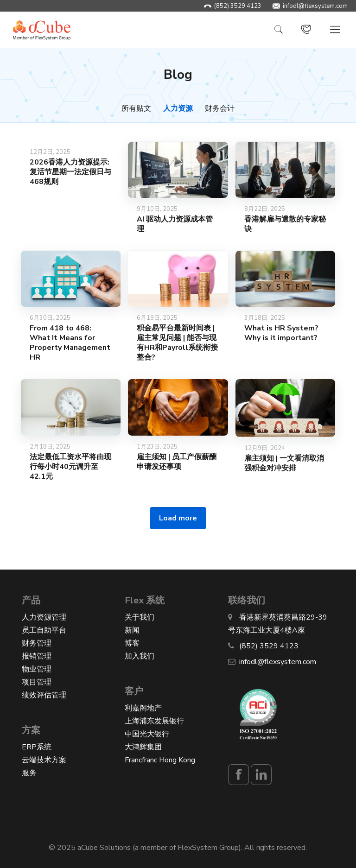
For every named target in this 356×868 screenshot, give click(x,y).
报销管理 (37, 656)
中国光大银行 (147, 734)
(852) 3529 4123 (238, 6)
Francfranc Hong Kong (160, 760)
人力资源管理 (44, 617)
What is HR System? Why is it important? (281, 333)
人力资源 (178, 108)
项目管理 (37, 682)
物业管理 (37, 669)
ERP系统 (37, 747)
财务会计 (220, 108)
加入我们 (140, 656)
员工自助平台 (44, 630)
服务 (29, 773)
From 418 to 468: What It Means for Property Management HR (70, 343)
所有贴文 (136, 108)
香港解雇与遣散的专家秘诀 (285, 224)
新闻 (132, 630)
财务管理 (37, 643)
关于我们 (140, 617)
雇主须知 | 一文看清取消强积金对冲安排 (284, 463)
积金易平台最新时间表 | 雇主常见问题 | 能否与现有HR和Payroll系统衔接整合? (177, 343)
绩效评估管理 (44, 695)
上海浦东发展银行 (154, 721)
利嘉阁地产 (143, 708)
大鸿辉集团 (143, 747)
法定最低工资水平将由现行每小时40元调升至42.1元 (70, 467)
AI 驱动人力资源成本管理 (175, 224)
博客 (132, 643)
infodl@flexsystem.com (315, 6)
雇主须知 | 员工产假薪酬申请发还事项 (177, 462)
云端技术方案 (44, 760)
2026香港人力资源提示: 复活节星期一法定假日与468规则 (70, 172)
